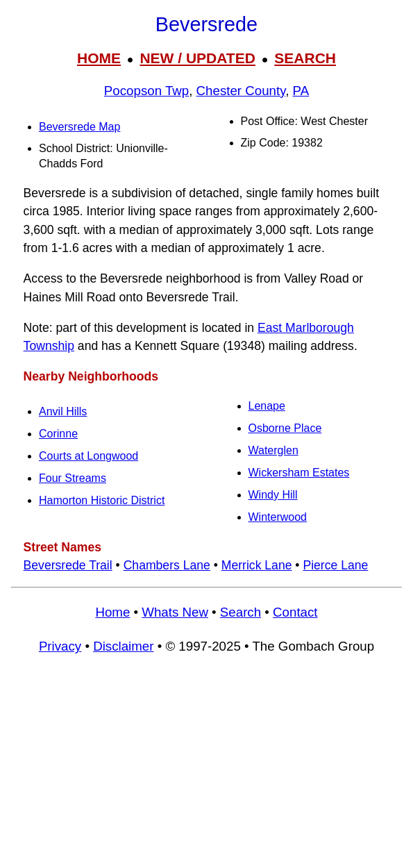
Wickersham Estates (299, 473)
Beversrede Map (79, 127)
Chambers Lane (167, 565)
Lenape (267, 406)
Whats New (175, 612)
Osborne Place (285, 428)
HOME (99, 58)
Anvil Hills (63, 411)
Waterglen (273, 450)
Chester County (241, 91)
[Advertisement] (206, 767)
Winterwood (278, 517)
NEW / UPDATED (197, 58)
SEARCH (305, 58)
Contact (295, 612)
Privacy (60, 646)
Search (241, 612)
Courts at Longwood (88, 456)
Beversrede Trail (68, 565)
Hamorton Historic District (102, 500)
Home (112, 612)
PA (301, 91)
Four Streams (73, 478)
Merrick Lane (257, 565)
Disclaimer (123, 646)
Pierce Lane (335, 565)
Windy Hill (273, 495)
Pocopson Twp (146, 91)
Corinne (58, 434)
